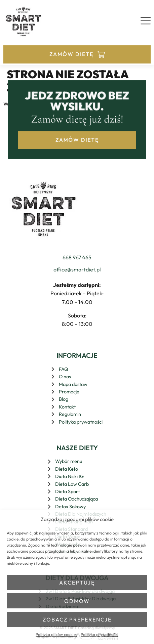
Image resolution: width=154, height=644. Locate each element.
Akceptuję (77, 583)
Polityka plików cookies (56, 634)
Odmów (77, 601)
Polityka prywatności (100, 634)
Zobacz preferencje (77, 619)
